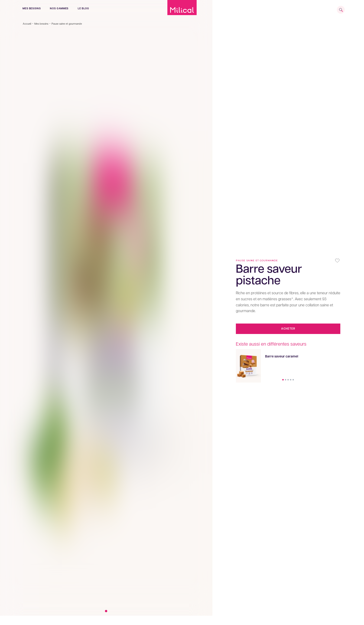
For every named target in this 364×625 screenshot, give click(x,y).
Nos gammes (59, 8)
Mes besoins (32, 8)
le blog (83, 8)
